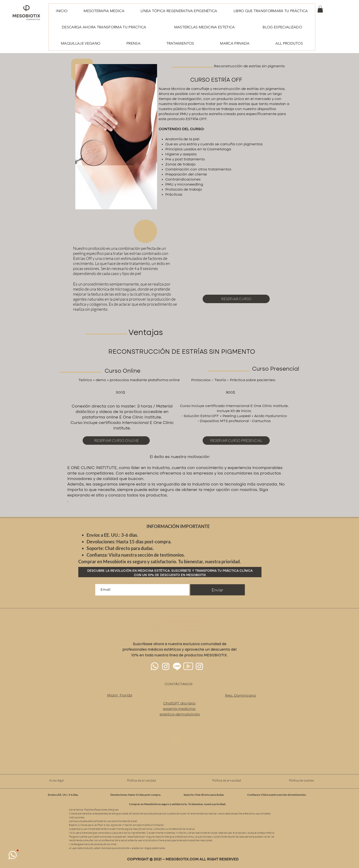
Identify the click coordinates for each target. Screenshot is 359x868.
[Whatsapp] (155, 666)
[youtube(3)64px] (188, 666)
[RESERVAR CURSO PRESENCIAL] (236, 441)
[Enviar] (218, 590)
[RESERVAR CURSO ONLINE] (116, 441)
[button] (320, 9)
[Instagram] (166, 666)
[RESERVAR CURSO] (236, 299)
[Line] (177, 666)
